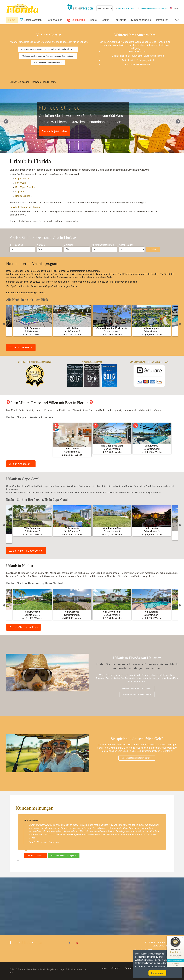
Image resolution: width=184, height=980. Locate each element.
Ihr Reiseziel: (16, 245)
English (176, 8)
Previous (4, 324)
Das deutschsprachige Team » (25, 207)
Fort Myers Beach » (25, 187)
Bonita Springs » (24, 196)
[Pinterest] (77, 943)
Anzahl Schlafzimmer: (103, 245)
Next (180, 324)
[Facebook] (70, 943)
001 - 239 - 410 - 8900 (126, 8)
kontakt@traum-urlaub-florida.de (153, 8)
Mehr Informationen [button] (156, 966)
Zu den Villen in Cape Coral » (26, 551)
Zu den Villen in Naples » (24, 627)
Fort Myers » (22, 183)
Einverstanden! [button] (157, 973)
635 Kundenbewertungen (175, 960)
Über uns (116, 968)
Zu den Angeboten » (21, 347)
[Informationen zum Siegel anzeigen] (175, 964)
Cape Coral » (22, 179)
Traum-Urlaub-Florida (26, 943)
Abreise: (68, 245)
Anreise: (41, 245)
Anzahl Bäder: (126, 245)
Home (104, 968)
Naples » (20, 192)
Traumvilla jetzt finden (54, 131)
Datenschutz (131, 968)
